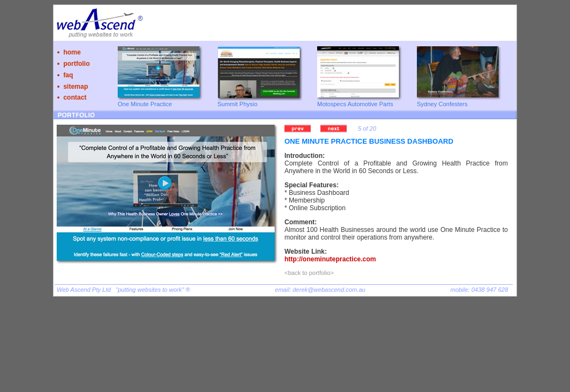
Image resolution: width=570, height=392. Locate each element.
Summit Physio (237, 104)
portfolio (77, 64)
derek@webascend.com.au (329, 290)
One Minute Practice (145, 104)
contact (75, 97)
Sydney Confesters (442, 104)
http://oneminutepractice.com (330, 259)
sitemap (75, 87)
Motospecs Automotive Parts (355, 104)
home (72, 52)
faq (68, 75)
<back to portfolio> (309, 273)
